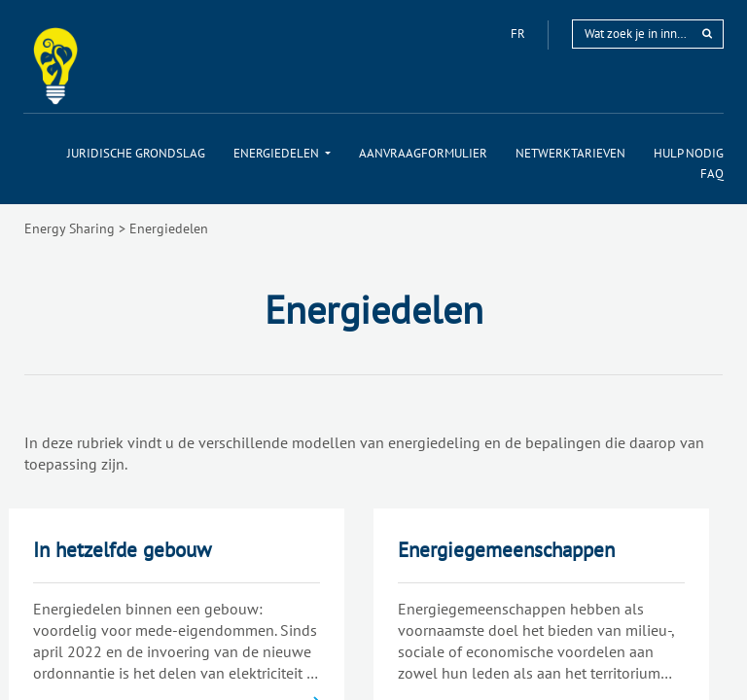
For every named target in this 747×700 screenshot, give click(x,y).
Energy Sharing (70, 228)
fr (519, 34)
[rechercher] (707, 34)
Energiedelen (169, 228)
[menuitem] (136, 153)
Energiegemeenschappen (506, 550)
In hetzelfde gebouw (122, 550)
